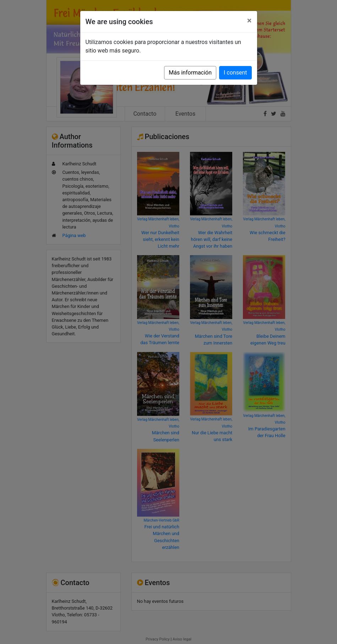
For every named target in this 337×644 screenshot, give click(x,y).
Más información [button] (190, 73)
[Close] (249, 21)
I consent (235, 73)
